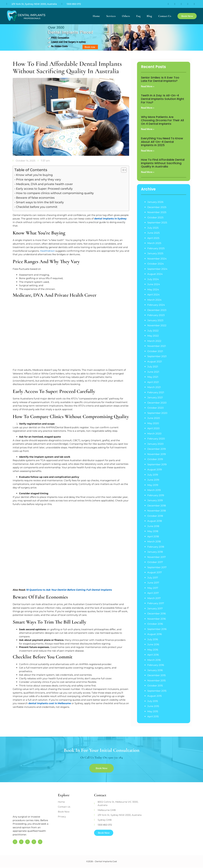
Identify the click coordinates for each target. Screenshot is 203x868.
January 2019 (155, 500)
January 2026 (155, 202)
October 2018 (155, 516)
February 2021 (156, 392)
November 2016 (157, 619)
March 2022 (154, 341)
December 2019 (157, 449)
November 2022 (157, 325)
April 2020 (153, 428)
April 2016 (153, 655)
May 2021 (153, 377)
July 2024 (153, 279)
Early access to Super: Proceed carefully (44, 189)
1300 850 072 (74, 4)
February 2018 (156, 547)
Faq (138, 16)
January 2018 (155, 552)
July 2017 (153, 578)
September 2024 (157, 269)
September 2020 (157, 413)
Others (126, 16)
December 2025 (157, 207)
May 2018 (153, 531)
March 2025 (154, 243)
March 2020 (154, 434)
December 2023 (157, 310)
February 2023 (156, 315)
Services (111, 16)
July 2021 (153, 367)
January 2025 (155, 253)
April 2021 (153, 382)
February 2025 (156, 248)
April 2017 (153, 593)
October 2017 (155, 562)
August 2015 (154, 696)
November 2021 (157, 346)
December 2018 (157, 506)
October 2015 (155, 686)
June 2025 (153, 233)
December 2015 (156, 675)
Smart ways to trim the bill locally (40, 202)
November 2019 (157, 454)
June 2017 (153, 583)
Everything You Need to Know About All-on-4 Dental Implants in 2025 (162, 142)
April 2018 (153, 536)
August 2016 (155, 634)
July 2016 (153, 639)
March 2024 (154, 300)
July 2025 (153, 228)
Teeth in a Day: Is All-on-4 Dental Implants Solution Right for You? (163, 99)
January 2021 (155, 397)
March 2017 (154, 598)
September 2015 (157, 691)
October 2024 (156, 264)
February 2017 (156, 603)
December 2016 (157, 614)
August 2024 (155, 274)
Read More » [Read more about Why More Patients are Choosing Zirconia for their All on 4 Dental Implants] (148, 129)
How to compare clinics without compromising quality (55, 193)
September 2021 (157, 356)
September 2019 (157, 464)
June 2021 (153, 372)
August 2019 (155, 469)
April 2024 (153, 295)
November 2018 (157, 511)
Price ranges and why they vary (38, 180)
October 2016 (155, 624)
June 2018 (153, 526)
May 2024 (153, 289)
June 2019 (153, 480)
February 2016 (156, 665)
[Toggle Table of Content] (122, 170)
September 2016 (157, 629)
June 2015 (153, 706)
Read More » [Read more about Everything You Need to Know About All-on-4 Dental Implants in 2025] (148, 151)
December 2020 (157, 403)
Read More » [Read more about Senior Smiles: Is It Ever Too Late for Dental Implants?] (148, 86)
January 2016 (155, 670)
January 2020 (155, 444)
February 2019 (156, 495)
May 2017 (153, 588)
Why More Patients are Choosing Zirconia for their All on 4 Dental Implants (162, 120)
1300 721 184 (115, 758)
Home (96, 16)
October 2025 (155, 217)
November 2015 (156, 680)
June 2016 (153, 644)
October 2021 (155, 351)
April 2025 (153, 238)
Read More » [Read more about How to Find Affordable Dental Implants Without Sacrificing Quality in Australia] (148, 172)
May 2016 (153, 650)
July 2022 (153, 331)
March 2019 (154, 490)
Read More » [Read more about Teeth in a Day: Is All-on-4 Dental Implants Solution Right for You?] (148, 108)
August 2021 (155, 361)
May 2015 (153, 711)
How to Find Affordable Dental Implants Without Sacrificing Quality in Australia (163, 163)
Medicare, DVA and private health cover (44, 184)
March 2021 (154, 387)
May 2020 (153, 423)
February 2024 (156, 305)
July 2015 (153, 701)
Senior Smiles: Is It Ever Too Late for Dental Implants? (160, 79)
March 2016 (154, 660)
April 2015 (153, 716)
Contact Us (165, 16)
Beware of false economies (35, 198)
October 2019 (155, 459)
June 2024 (154, 284)
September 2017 (157, 567)
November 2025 (157, 212)
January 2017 (155, 608)
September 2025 (157, 223)
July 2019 (153, 475)
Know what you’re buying (34, 175)
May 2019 (153, 485)
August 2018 (155, 521)
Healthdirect (47, 251)
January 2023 (155, 320)
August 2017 (155, 572)
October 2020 (156, 408)
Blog (149, 16)
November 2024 (157, 259)
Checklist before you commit (37, 207)
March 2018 (154, 541)
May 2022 (153, 336)
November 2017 (157, 557)
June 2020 (154, 418)
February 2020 (156, 439)
